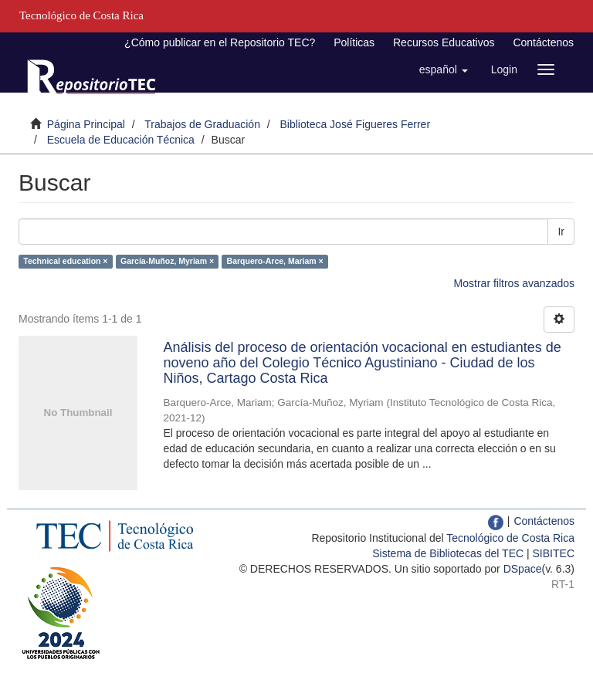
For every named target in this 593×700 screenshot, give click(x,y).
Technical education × (65, 261)
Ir (561, 232)
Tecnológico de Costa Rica (510, 538)
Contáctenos (543, 42)
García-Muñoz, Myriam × (167, 261)
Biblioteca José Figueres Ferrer (356, 124)
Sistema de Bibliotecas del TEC (448, 553)
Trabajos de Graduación (202, 124)
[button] (444, 69)
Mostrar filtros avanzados (514, 283)
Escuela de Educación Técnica (121, 140)
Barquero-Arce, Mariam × (275, 261)
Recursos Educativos (444, 42)
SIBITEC (554, 553)
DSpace (523, 569)
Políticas (354, 42)
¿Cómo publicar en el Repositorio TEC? (220, 42)
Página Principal (86, 124)
